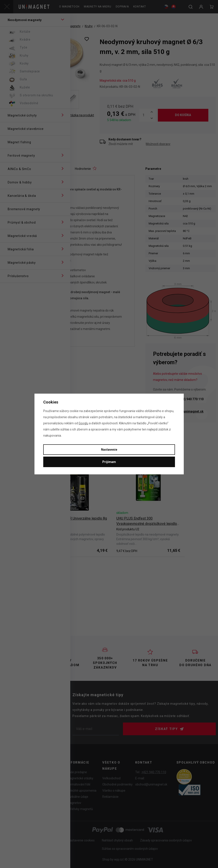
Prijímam (109, 462)
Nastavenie (109, 450)
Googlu (83, 423)
